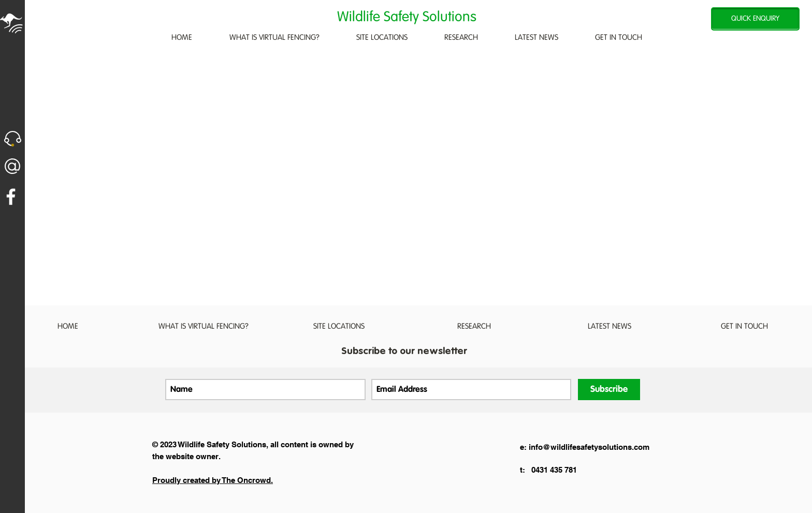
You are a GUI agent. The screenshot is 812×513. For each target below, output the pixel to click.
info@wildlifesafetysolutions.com (589, 447)
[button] (13, 139)
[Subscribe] (609, 390)
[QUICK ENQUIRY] (755, 19)
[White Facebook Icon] (11, 197)
